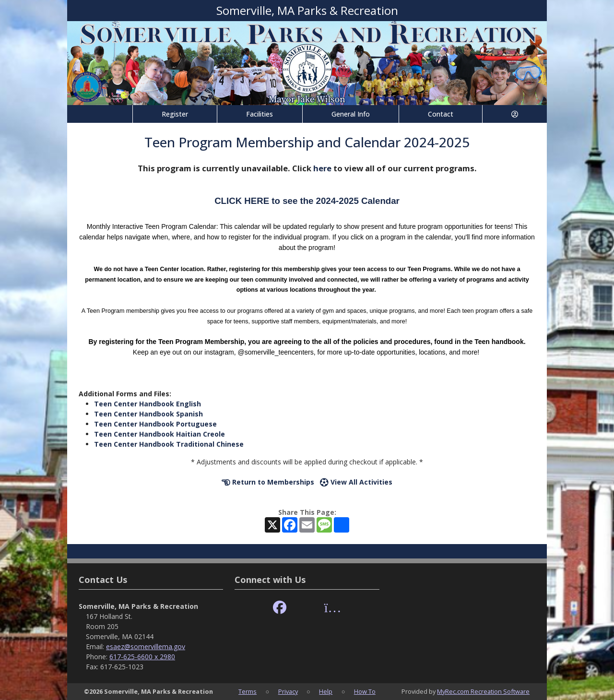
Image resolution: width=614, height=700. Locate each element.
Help (326, 691)
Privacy (288, 691)
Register (175, 114)
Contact (441, 114)
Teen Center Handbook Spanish (148, 414)
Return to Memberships (268, 482)
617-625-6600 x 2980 (142, 657)
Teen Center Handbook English (148, 404)
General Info (351, 114)
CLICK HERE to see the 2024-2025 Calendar (307, 201)
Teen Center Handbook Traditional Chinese (169, 444)
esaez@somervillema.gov (146, 647)
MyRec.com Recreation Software (483, 691)
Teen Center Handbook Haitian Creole (159, 434)
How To (365, 691)
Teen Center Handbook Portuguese (155, 424)
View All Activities (356, 482)
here (322, 168)
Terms (248, 691)
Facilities (260, 114)
